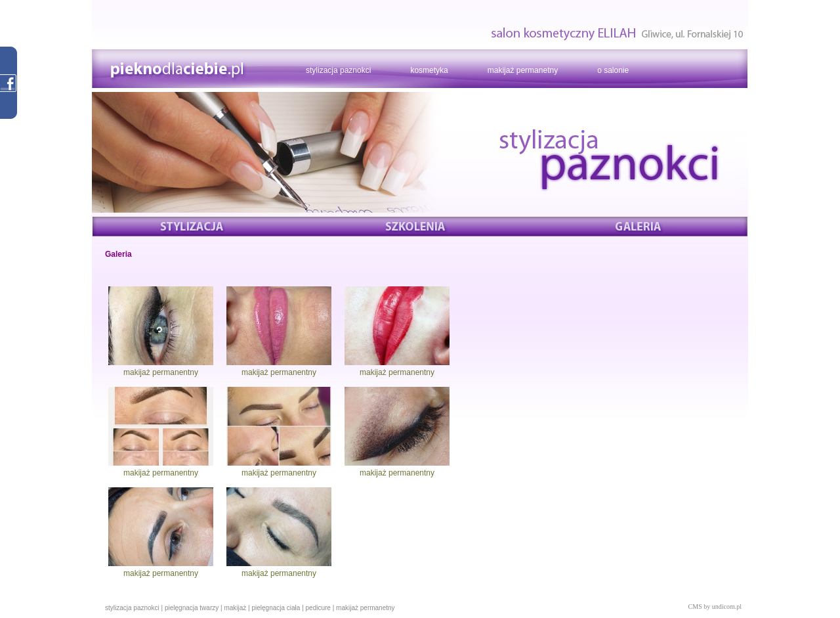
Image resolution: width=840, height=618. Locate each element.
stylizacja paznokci (338, 70)
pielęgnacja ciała (276, 608)
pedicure (318, 608)
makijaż (235, 608)
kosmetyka (429, 70)
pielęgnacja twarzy (192, 608)
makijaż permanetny (523, 70)
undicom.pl (727, 607)
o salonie (613, 70)
